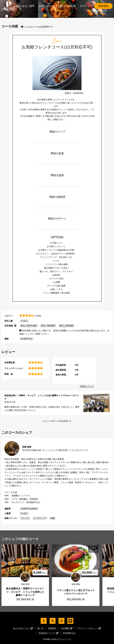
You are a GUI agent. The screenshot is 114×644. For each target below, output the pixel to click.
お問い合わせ (46, 6)
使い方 (41, 628)
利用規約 (52, 628)
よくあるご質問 (26, 6)
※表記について (87, 386)
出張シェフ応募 (67, 6)
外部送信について (49, 633)
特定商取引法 (69, 633)
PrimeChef (8, 6)
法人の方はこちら (23, 628)
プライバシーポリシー (89, 628)
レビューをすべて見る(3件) (55, 421)
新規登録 (103, 6)
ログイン (85, 6)
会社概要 (67, 628)
